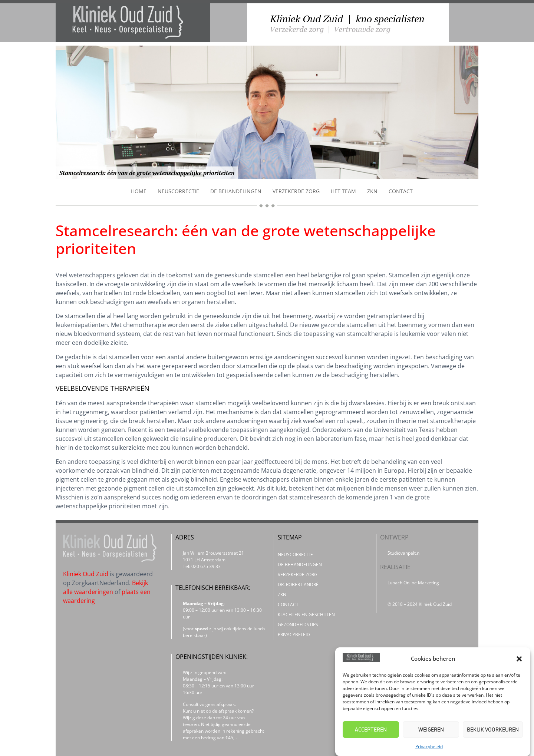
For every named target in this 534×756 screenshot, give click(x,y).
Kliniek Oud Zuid (86, 574)
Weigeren (431, 729)
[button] (519, 659)
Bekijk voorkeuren (493, 729)
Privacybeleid (429, 747)
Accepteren (371, 729)
